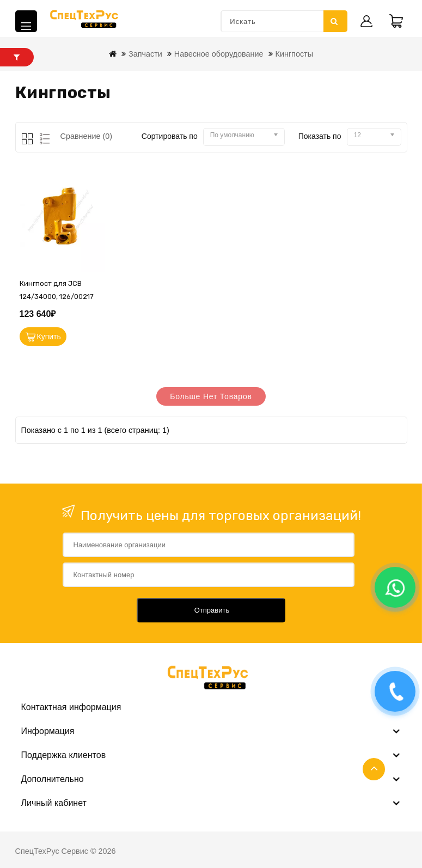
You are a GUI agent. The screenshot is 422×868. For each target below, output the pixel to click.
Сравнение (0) (87, 136)
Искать (334, 21)
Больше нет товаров (211, 396)
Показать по (320, 136)
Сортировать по (170, 136)
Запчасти (145, 54)
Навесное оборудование (219, 54)
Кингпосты (295, 54)
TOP (374, 769)
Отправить (212, 610)
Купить (49, 337)
